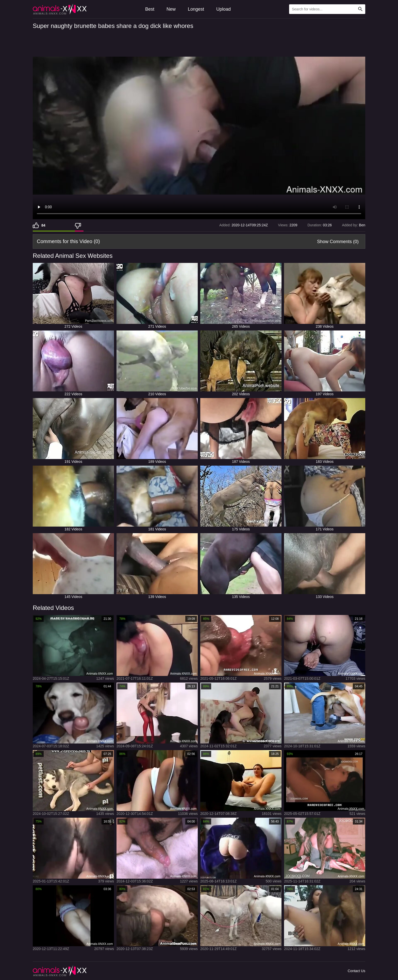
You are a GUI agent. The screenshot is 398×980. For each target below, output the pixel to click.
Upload (223, 9)
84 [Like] (43, 225)
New (171, 9)
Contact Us (356, 971)
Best (150, 9)
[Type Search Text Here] (327, 9)
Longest (196, 9)
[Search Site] (360, 9)
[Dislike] (79, 225)
